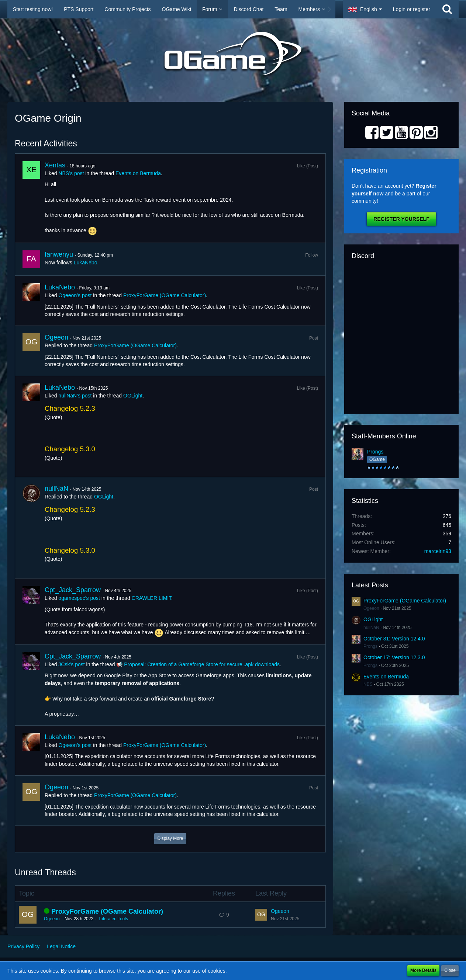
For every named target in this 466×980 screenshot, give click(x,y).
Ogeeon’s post (75, 295)
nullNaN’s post (75, 396)
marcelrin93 (438, 551)
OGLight (133, 396)
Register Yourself (401, 219)
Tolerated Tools (113, 919)
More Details (423, 970)
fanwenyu (59, 254)
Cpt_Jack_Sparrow (73, 590)
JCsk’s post (71, 664)
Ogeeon (56, 337)
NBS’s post (71, 173)
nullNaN (56, 489)
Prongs (375, 452)
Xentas (55, 165)
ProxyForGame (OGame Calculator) (165, 295)
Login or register (412, 9)
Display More (170, 838)
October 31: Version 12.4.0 (394, 639)
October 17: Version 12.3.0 (394, 657)
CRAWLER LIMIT (152, 598)
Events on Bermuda (138, 173)
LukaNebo (86, 263)
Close (450, 970)
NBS (368, 684)
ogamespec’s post (79, 598)
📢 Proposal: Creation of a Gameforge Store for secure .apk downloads (198, 664)
